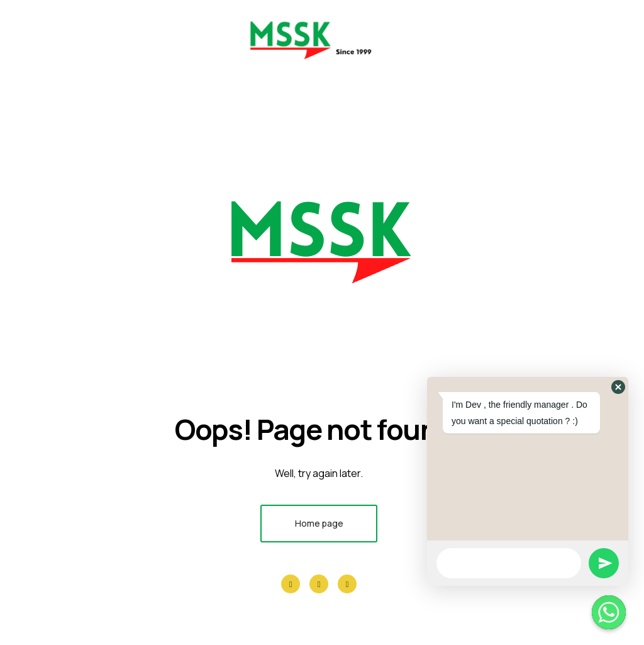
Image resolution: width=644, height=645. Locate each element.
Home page (319, 523)
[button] (618, 387)
